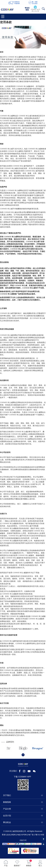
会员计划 (7, 816)
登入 (40, 863)
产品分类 (7, 809)
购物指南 (7, 802)
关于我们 (7, 795)
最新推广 (17, 863)
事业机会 (7, 822)
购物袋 (29, 863)
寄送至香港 (27, 9)
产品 (6, 863)
